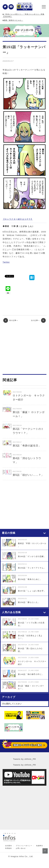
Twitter (6, 262)
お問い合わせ (21, 848)
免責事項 (39, 846)
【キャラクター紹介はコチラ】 (18, 219)
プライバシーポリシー (24, 846)
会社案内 (8, 846)
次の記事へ (38, 320)
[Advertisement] (25, 348)
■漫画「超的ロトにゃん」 (13, 20)
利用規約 (8, 848)
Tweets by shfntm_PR (24, 759)
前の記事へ (11, 320)
